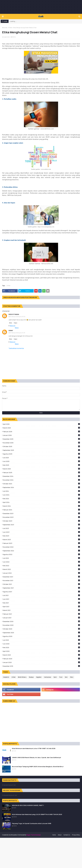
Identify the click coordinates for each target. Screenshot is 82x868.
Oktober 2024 (41, 484)
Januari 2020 (41, 662)
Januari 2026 (41, 435)
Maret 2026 (41, 428)
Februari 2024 (41, 510)
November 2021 (41, 580)
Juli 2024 (41, 491)
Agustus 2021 (41, 592)
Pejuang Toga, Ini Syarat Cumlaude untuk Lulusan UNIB (32, 823)
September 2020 (41, 633)
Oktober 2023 (41, 521)
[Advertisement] (41, 7)
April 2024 (41, 502)
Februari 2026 (41, 432)
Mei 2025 (41, 465)
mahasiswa (48, 677)
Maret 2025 (41, 469)
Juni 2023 (41, 532)
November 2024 (41, 480)
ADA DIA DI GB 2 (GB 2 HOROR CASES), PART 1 (28, 805)
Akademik (6, 677)
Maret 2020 (41, 655)
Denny (11, 331)
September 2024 (41, 487)
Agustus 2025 (41, 454)
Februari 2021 (41, 614)
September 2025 (41, 450)
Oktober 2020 (41, 629)
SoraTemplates (13, 835)
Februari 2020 (41, 659)
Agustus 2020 (41, 636)
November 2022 (41, 547)
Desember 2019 (41, 666)
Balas (11, 323)
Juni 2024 (41, 495)
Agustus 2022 (41, 554)
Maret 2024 (41, 506)
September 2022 (41, 551)
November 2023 (41, 517)
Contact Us (67, 835)
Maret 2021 (41, 610)
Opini (55, 677)
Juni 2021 (41, 599)
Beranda (5, 28)
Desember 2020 (41, 621)
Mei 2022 (41, 566)
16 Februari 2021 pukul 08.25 (18, 317)
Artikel (10, 28)
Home (54, 835)
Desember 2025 (41, 439)
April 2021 (41, 607)
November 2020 (41, 625)
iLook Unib (7, 37)
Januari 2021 (41, 618)
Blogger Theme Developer (34, 835)
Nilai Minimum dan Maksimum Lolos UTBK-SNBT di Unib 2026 (34, 748)
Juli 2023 (41, 528)
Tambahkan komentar (16, 348)
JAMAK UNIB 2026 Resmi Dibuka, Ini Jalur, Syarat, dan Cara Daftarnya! (36, 757)
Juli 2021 (41, 595)
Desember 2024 (41, 476)
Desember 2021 (41, 577)
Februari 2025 (41, 473)
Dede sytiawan (14, 314)
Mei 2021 (41, 603)
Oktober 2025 (41, 446)
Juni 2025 (41, 461)
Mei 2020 (41, 647)
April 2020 (41, 651)
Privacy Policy (76, 835)
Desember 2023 (41, 513)
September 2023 (41, 525)
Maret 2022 (41, 569)
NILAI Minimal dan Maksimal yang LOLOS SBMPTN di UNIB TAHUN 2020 (37, 814)
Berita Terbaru (22, 677)
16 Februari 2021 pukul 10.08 (18, 333)
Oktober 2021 (41, 584)
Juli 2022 (41, 558)
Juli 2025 (41, 458)
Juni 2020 (41, 644)
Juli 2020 (41, 640)
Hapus (15, 323)
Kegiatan (39, 677)
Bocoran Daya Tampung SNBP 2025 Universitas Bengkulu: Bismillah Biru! (38, 767)
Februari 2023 (41, 543)
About (60, 835)
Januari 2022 (41, 573)
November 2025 (41, 443)
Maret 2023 (41, 540)
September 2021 (41, 588)
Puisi (61, 677)
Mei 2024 (41, 499)
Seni (66, 677)
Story (72, 677)
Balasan (13, 326)
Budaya (31, 677)
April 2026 (41, 424)
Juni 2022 (41, 562)
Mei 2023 (41, 536)
